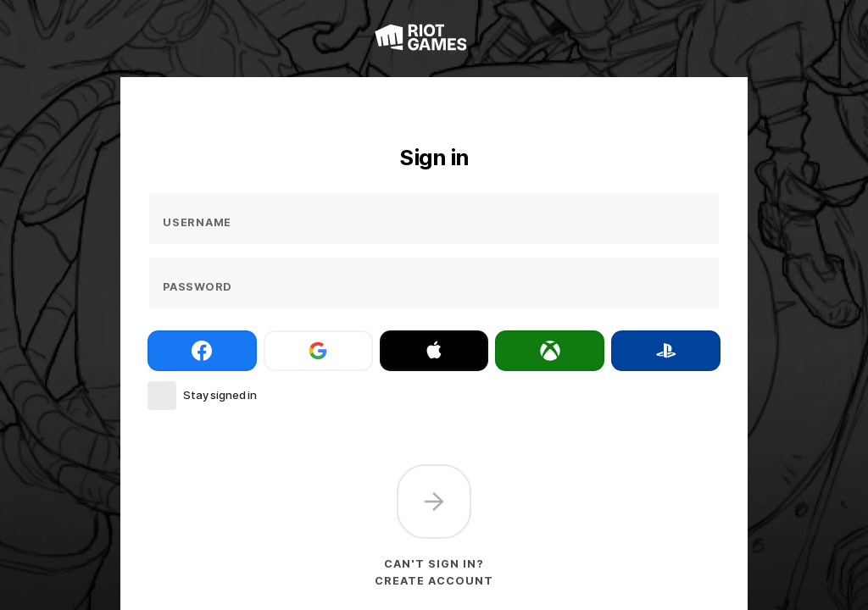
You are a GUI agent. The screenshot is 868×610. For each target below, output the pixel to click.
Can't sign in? (434, 564)
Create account (434, 581)
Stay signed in (220, 395)
